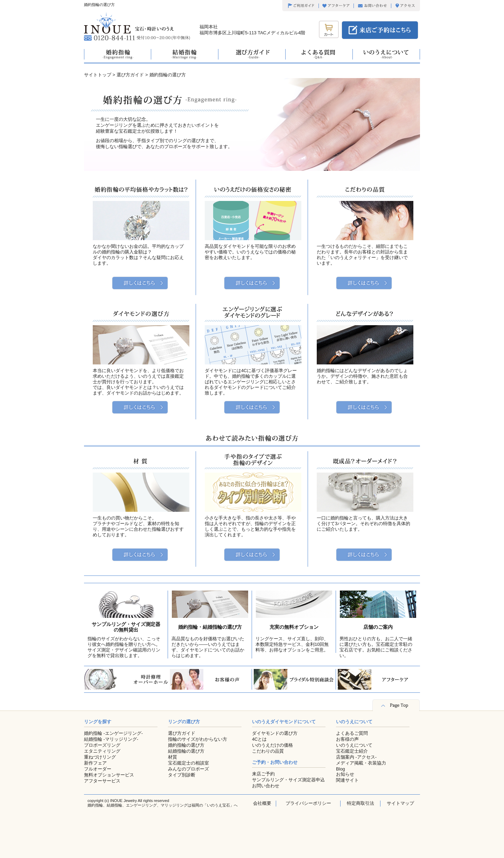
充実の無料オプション (294, 627)
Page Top (396, 705)
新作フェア (95, 763)
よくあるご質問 (352, 733)
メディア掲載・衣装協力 (361, 763)
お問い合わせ (372, 6)
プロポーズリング (102, 745)
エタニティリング (102, 751)
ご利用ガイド (300, 6)
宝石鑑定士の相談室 (188, 763)
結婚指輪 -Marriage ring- (185, 54)
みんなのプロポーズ (188, 769)
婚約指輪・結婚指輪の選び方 (210, 627)
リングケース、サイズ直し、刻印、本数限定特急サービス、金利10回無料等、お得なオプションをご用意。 (292, 644)
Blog (341, 769)
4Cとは (259, 739)
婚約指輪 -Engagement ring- (118, 54)
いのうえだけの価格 (272, 745)
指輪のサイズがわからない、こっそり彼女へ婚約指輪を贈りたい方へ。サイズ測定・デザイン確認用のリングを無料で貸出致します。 (124, 647)
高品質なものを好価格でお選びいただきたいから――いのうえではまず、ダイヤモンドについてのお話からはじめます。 (208, 647)
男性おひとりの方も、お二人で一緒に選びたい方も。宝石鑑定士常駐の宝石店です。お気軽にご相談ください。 (376, 647)
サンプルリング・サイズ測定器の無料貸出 (126, 627)
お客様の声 (347, 739)
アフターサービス (102, 781)
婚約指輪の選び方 (186, 745)
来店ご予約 (263, 774)
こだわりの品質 (268, 751)
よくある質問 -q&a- (319, 54)
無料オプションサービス (109, 775)
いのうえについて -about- (386, 54)
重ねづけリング (100, 757)
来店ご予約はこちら (380, 30)
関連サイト (347, 780)
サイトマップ (400, 803)
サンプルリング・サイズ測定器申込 (288, 780)
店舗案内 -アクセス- (356, 757)
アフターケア (336, 6)
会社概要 (262, 803)
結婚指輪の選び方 (186, 751)
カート (329, 29)
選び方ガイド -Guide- (252, 54)
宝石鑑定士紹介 (352, 751)
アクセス (405, 6)
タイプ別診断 (182, 775)
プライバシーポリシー (308, 803)
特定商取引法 (360, 803)
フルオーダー (98, 769)
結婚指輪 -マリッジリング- (111, 739)
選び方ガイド (130, 75)
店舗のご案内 (378, 627)
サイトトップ (98, 75)
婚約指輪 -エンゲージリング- (113, 733)
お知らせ (345, 774)
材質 (173, 757)
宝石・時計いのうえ (129, 23)
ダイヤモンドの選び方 (275, 733)
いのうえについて (354, 745)
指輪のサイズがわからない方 (198, 739)
